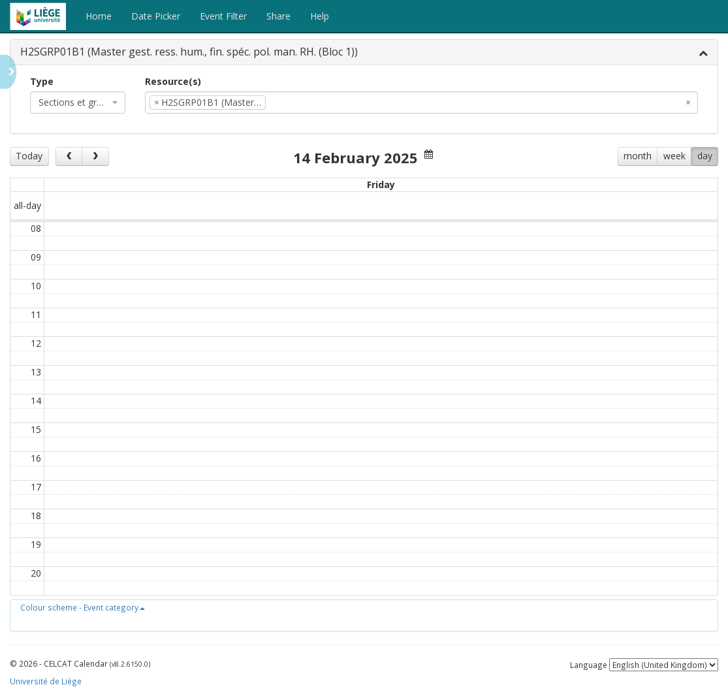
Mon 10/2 (92, 184)
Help (320, 16)
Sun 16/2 (670, 184)
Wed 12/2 (285, 184)
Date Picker (156, 16)
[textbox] (289, 103)
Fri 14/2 (477, 184)
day (705, 156)
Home (99, 16)
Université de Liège (46, 681)
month (638, 156)
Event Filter (223, 16)
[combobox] (78, 103)
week (674, 156)
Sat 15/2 (573, 184)
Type (42, 81)
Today (29, 156)
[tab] (364, 53)
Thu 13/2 (381, 184)
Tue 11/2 (189, 184)
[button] (83, 607)
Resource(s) (173, 81)
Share (278, 16)
